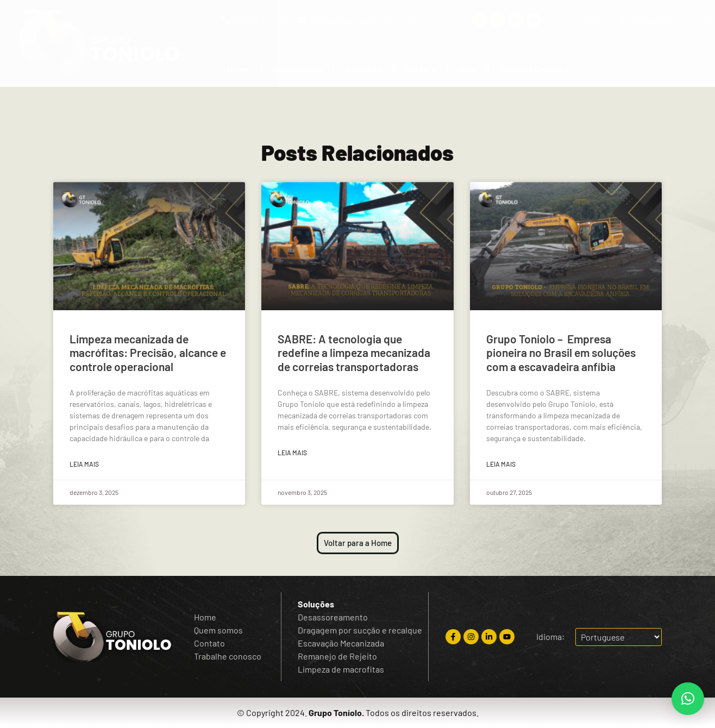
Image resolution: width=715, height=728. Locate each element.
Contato (420, 69)
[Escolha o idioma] (667, 20)
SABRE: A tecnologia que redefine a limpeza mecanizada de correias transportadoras (354, 352)
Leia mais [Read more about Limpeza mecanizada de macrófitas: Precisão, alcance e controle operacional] (84, 464)
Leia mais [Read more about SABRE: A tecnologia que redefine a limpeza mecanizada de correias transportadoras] (292, 453)
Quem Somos (297, 69)
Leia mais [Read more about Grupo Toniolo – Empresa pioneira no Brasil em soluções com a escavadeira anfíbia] (501, 464)
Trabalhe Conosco (534, 69)
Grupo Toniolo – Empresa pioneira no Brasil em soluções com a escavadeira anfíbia (561, 352)
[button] (688, 699)
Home (238, 69)
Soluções (363, 69)
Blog (468, 69)
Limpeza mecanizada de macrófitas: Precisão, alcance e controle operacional (148, 352)
